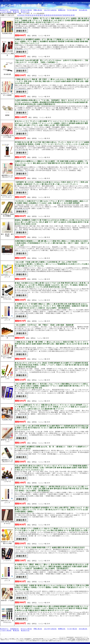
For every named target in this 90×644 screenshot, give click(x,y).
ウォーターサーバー (14, 640)
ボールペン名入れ (26, 10)
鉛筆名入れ (62, 10)
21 (50, 15)
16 (40, 15)
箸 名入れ (16, 12)
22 (52, 15)
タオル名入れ (83, 10)
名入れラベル (25, 12)
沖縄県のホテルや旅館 (57, 639)
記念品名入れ (15, 10)
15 (38, 15)
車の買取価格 (78, 640)
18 (44, 15)
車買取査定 (79, 639)
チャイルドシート (48, 639)
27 (62, 15)
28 (64, 15)
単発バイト (2, 639)
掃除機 (50, 641)
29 (66, 15)
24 (56, 15)
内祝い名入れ (38, 10)
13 (35, 15)
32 (72, 15)
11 (31, 15)
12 (33, 15)
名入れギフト (4, 10)
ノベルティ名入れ (6, 12)
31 (70, 15)
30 (68, 15)
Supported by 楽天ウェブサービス (81, 637)
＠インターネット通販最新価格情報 (81, 3)
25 (58, 15)
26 (60, 15)
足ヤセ (87, 641)
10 (29, 15)
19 (46, 15)
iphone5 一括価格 (23, 639)
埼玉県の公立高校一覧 (57, 641)
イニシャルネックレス (67, 641)
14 (37, 15)
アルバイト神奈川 (29, 641)
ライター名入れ (72, 10)
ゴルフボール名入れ (50, 10)
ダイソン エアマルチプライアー (61, 640)
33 (74, 15)
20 (48, 15)
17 (42, 15)
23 (54, 15)
